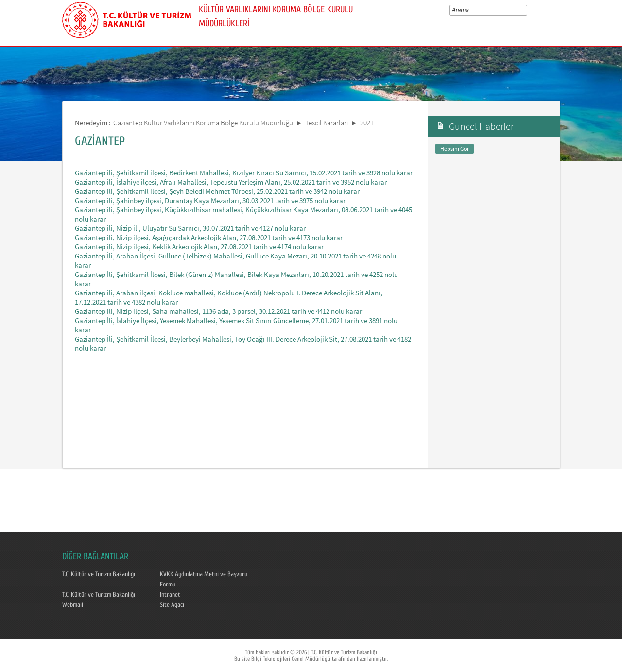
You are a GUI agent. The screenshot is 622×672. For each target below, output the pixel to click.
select (527, 10)
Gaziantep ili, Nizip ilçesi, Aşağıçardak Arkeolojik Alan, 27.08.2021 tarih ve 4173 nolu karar (209, 237)
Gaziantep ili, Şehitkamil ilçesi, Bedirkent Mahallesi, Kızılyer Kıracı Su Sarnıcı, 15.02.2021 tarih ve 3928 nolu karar (244, 173)
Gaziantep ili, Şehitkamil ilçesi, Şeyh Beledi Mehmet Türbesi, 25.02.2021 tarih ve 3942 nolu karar (217, 191)
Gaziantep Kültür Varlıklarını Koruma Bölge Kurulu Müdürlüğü (203, 123)
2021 (367, 123)
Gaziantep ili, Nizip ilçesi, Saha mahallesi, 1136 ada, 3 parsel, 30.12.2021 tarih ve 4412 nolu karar (218, 311)
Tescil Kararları (327, 123)
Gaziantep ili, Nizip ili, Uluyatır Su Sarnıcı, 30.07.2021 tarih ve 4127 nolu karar (190, 228)
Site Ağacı (172, 605)
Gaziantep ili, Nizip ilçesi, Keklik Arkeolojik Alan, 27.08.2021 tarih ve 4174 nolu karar (199, 247)
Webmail (73, 605)
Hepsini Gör (455, 148)
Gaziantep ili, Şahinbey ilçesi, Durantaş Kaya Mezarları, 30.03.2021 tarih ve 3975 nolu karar (210, 200)
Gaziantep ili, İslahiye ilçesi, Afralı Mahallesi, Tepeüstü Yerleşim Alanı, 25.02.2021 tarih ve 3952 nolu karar (231, 182)
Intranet (170, 595)
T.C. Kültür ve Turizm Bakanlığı (99, 574)
